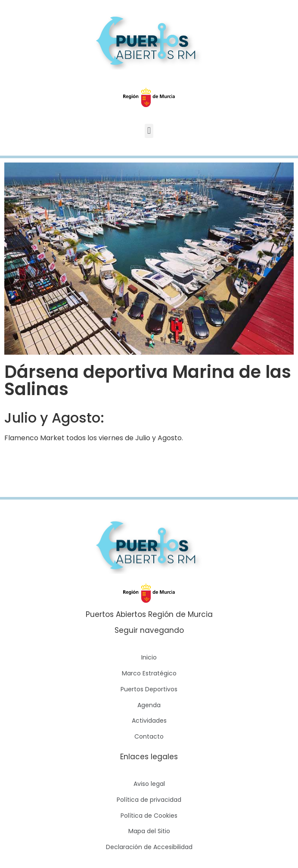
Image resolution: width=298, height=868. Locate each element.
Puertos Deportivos (149, 689)
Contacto (149, 736)
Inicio (149, 657)
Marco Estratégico (149, 673)
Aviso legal (149, 784)
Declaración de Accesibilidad (149, 847)
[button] (149, 131)
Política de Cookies (149, 816)
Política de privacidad (149, 800)
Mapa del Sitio (149, 831)
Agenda (149, 705)
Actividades (149, 721)
